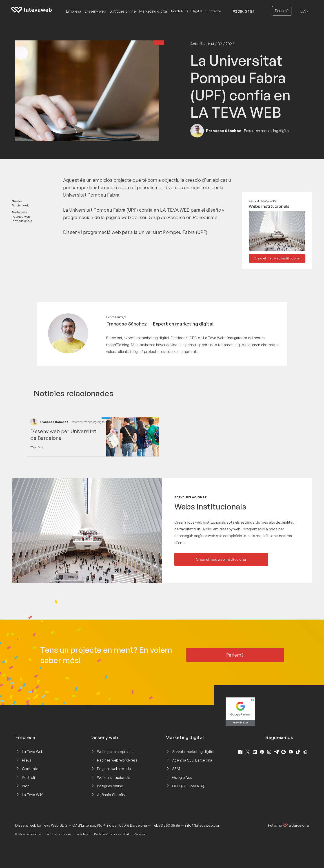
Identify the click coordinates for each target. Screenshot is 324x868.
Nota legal (83, 834)
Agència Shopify (111, 795)
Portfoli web (21, 205)
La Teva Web (33, 752)
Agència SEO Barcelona (192, 760)
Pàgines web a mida (114, 769)
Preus (27, 760)
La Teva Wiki (33, 795)
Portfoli (177, 11)
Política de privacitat (29, 834)
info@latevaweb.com (203, 825)
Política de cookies (59, 834)
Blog (26, 786)
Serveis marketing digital (193, 752)
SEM (176, 769)
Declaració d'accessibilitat (112, 834)
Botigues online (110, 786)
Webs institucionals (269, 206)
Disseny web (26, 825)
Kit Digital (194, 11)
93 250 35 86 (244, 11)
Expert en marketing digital (183, 324)
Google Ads (182, 777)
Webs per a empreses (115, 752)
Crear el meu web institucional (277, 258)
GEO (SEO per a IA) (188, 786)
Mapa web (140, 834)
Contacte (213, 11)
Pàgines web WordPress (117, 760)
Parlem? (282, 11)
